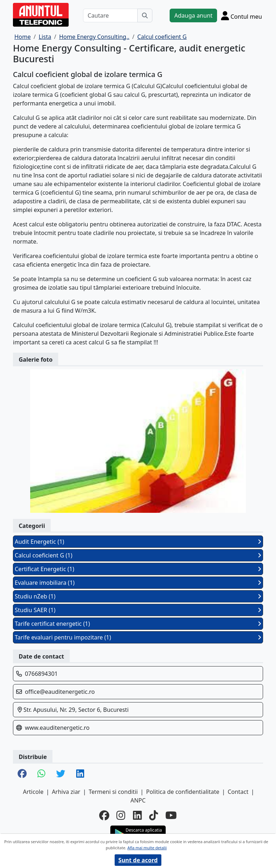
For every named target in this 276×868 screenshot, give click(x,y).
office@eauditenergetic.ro (60, 692)
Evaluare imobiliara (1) (138, 583)
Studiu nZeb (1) (138, 596)
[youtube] (171, 815)
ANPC (138, 800)
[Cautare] (110, 15)
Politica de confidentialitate (183, 792)
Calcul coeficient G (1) (138, 555)
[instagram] (121, 815)
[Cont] (241, 15)
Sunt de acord (138, 860)
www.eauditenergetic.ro (57, 728)
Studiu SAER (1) (138, 610)
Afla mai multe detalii (147, 848)
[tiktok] (154, 815)
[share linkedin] (80, 774)
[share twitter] (61, 774)
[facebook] (104, 815)
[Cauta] (145, 15)
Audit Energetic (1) (138, 542)
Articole (33, 792)
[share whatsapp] (41, 774)
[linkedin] (137, 815)
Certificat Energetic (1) (138, 569)
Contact (238, 792)
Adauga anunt (193, 15)
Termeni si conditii (113, 792)
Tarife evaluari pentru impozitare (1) (138, 637)
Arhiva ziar (66, 792)
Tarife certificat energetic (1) (138, 624)
